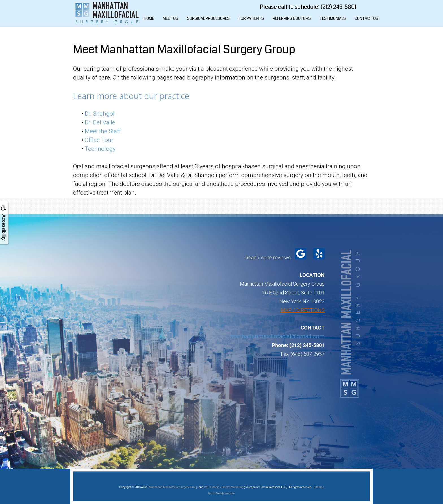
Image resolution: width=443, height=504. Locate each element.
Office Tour (99, 140)
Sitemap (319, 487)
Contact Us (366, 18)
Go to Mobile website (221, 493)
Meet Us (171, 18)
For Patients (251, 18)
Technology (100, 149)
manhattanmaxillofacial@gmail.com (277, 336)
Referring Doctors (292, 18)
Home (149, 18)
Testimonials (333, 18)
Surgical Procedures (208, 18)
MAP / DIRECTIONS (303, 310)
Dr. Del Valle (100, 122)
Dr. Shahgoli (100, 114)
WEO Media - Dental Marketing (223, 487)
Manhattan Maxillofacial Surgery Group (173, 487)
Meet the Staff (103, 131)
